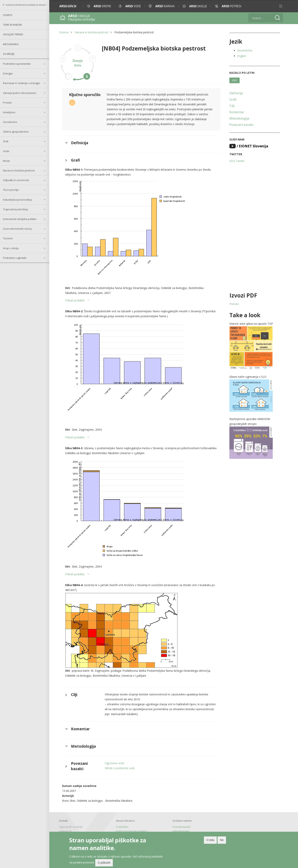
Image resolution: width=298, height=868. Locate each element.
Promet (7, 103)
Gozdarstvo (10, 122)
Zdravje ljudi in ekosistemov (20, 93)
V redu (210, 840)
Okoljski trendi (13, 34)
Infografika (11, 44)
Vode (6, 151)
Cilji (232, 106)
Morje (6, 161)
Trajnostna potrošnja (15, 209)
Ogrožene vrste (115, 763)
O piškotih (104, 863)
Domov (8, 15)
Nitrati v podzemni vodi (120, 768)
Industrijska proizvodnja (17, 200)
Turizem (8, 238)
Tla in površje (11, 190)
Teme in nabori (12, 25)
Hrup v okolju (11, 248)
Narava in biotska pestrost (19, 170)
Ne (222, 840)
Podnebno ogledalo (15, 258)
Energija (8, 73)
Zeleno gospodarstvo (16, 132)
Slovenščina (245, 50)
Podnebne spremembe (17, 64)
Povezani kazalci (241, 125)
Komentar (237, 112)
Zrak (6, 141)
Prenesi (234, 304)
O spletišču (122, 827)
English (242, 56)
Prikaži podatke (75, 300)
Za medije (9, 54)
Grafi (233, 99)
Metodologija (239, 118)
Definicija (236, 93)
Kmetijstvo (9, 112)
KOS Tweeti (237, 161)
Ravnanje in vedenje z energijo (21, 83)
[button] (281, 6)
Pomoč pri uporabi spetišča (132, 831)
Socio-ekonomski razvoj (17, 229)
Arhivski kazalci (181, 831)
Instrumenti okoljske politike (20, 219)
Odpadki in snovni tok (16, 180)
